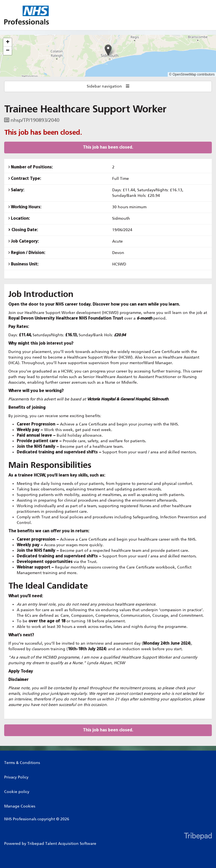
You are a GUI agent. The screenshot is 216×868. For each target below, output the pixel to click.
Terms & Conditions (22, 763)
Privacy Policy (16, 777)
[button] (108, 50)
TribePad (198, 837)
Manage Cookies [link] (20, 806)
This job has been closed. (108, 147)
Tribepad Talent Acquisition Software (62, 844)
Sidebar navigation (108, 86)
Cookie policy (17, 792)
